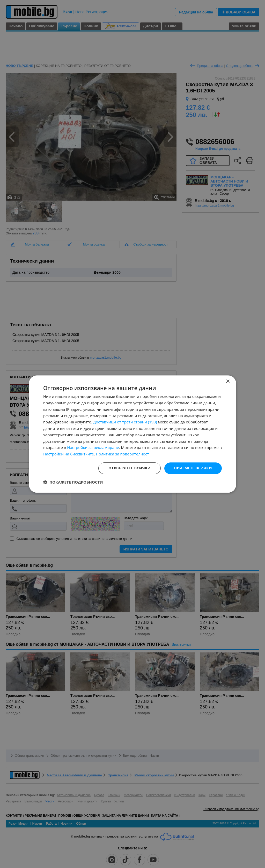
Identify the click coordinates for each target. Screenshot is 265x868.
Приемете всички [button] (193, 468)
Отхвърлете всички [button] (130, 468)
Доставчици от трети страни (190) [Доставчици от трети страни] (125, 422)
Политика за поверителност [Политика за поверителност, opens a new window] (123, 454)
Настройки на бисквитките (69, 454)
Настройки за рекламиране (93, 448)
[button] (73, 482)
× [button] (228, 381)
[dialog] (132, 434)
